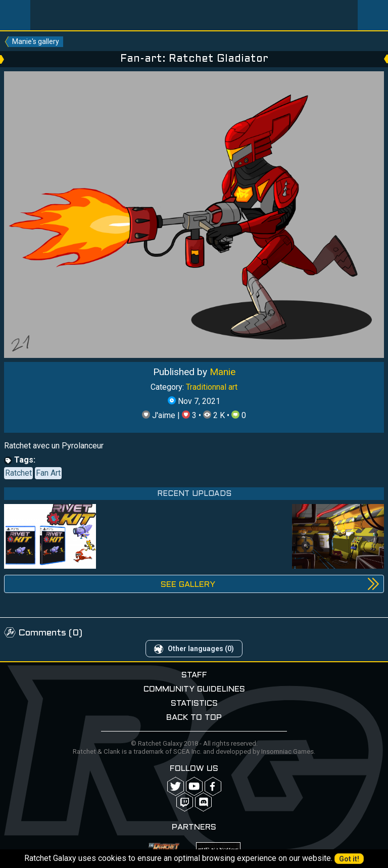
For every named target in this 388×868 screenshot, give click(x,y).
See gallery (188, 585)
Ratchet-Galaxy (194, 15)
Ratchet (18, 473)
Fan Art (48, 473)
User (373, 15)
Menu (15, 15)
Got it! (349, 859)
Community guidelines (194, 689)
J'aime (160, 415)
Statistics (194, 703)
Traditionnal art (212, 387)
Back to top (194, 718)
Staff (194, 675)
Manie (223, 372)
